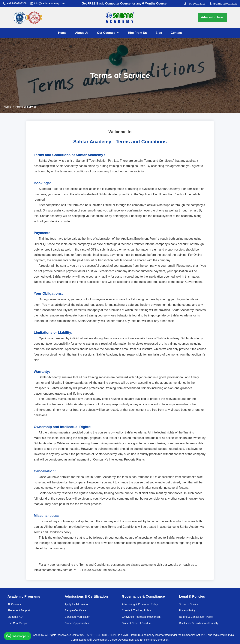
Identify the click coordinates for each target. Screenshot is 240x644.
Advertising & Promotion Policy (140, 604)
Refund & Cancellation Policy (196, 617)
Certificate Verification (77, 617)
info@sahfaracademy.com (49, 3)
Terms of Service (26, 107)
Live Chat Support (18, 623)
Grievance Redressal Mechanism (141, 617)
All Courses (14, 604)
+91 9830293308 (17, 3)
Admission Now (212, 17)
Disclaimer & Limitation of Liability (199, 623)
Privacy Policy (187, 610)
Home (7, 107)
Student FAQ (15, 617)
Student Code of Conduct (137, 623)
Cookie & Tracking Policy (136, 610)
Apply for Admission (76, 604)
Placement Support (19, 610)
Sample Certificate (75, 610)
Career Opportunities (77, 623)
